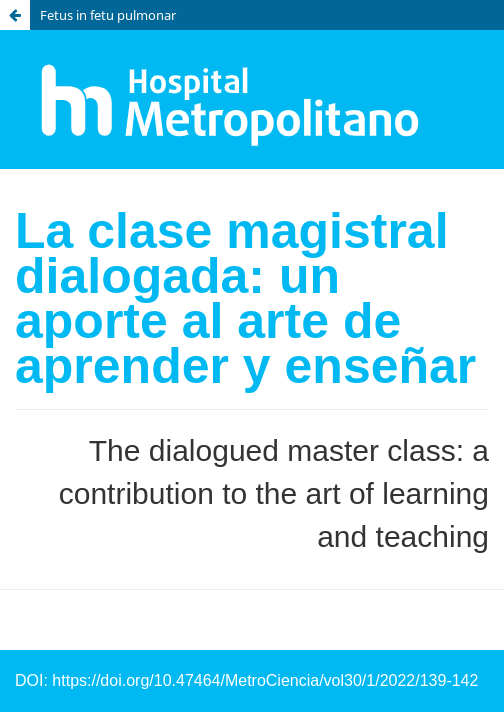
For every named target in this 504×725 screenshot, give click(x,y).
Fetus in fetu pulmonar (108, 15)
